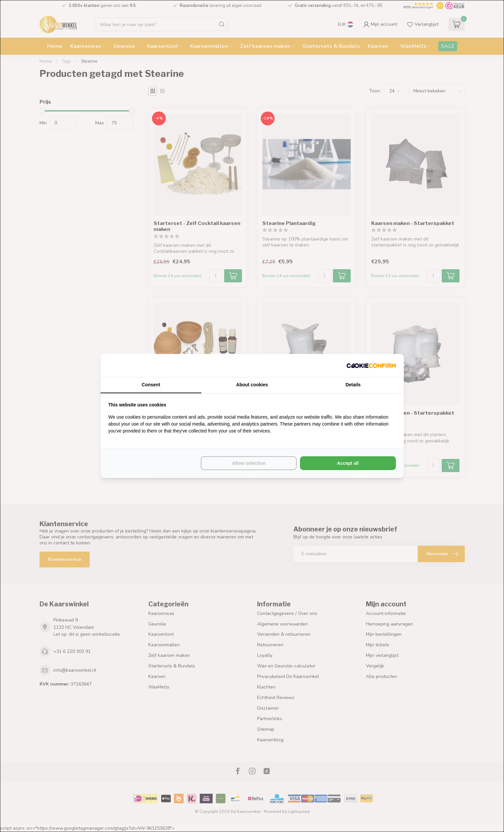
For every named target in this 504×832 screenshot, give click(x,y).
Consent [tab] (151, 385)
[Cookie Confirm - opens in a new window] (371, 366)
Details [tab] (353, 385)
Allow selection (249, 463)
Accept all (348, 463)
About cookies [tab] (252, 385)
